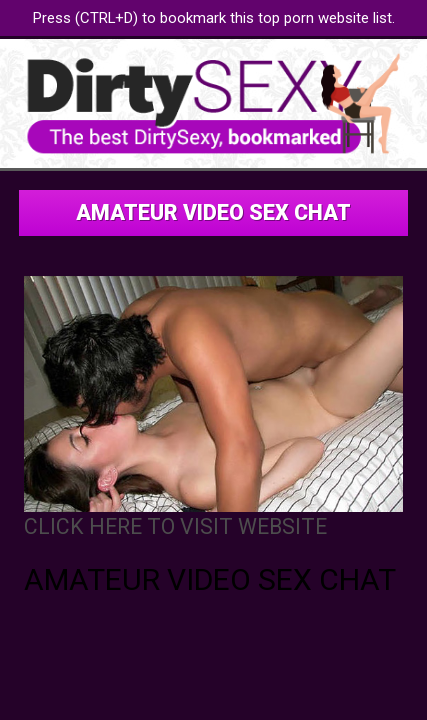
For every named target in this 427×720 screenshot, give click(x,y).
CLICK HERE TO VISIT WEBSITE (175, 526)
